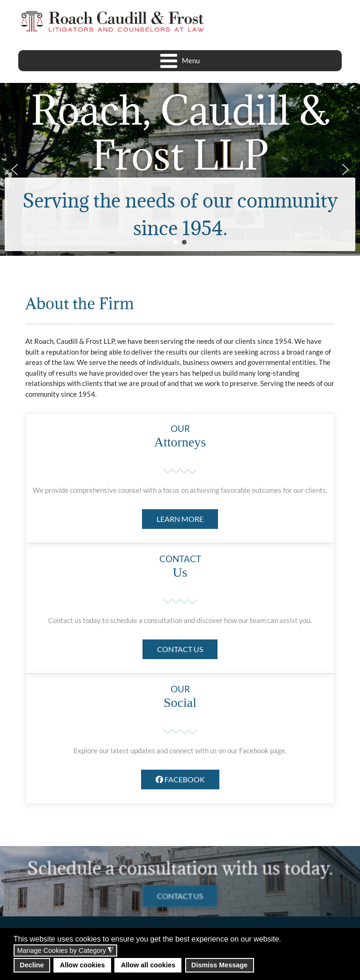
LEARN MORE (180, 519)
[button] (15, 170)
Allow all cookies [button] (148, 965)
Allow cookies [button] (82, 965)
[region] (180, 169)
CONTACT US (180, 649)
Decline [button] (32, 965)
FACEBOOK (180, 779)
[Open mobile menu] (180, 61)
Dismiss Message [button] (219, 965)
